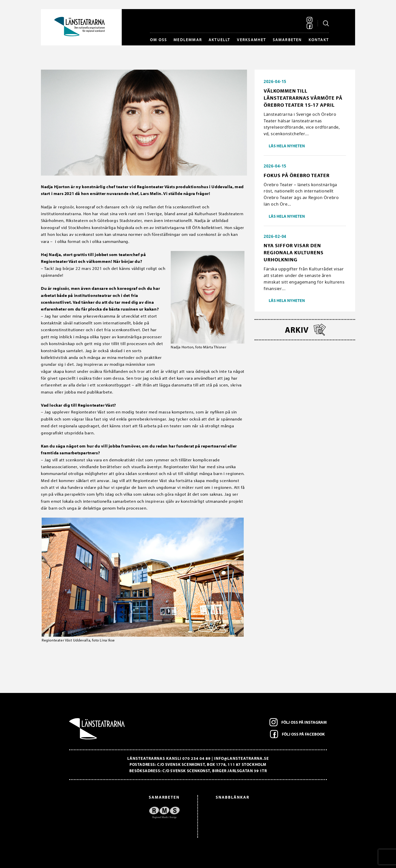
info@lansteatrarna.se (242, 758)
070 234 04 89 (196, 758)
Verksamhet (252, 40)
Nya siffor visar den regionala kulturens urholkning (294, 252)
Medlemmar (188, 40)
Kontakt (319, 40)
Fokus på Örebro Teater (297, 175)
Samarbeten (287, 40)
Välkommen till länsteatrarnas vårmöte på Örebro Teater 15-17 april (303, 98)
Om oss (158, 40)
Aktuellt (219, 40)
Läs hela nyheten (287, 146)
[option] (127, 813)
